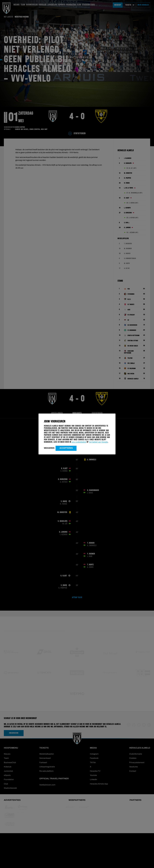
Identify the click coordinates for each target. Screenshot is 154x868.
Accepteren (66, 448)
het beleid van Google (98, 442)
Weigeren (49, 448)
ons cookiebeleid (79, 442)
